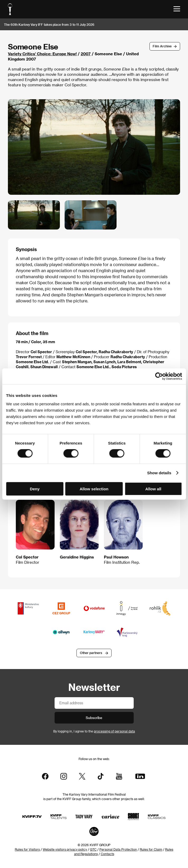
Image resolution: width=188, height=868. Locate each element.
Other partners (91, 653)
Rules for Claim (151, 849)
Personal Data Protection (118, 849)
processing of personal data (114, 731)
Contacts (107, 854)
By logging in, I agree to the (94, 731)
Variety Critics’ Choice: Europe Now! (42, 54)
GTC (93, 849)
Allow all (153, 489)
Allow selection (94, 489)
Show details (159, 473)
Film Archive (162, 46)
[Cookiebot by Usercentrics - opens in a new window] (159, 376)
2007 (86, 54)
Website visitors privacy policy (65, 849)
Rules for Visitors (27, 849)
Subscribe (94, 718)
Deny (35, 489)
